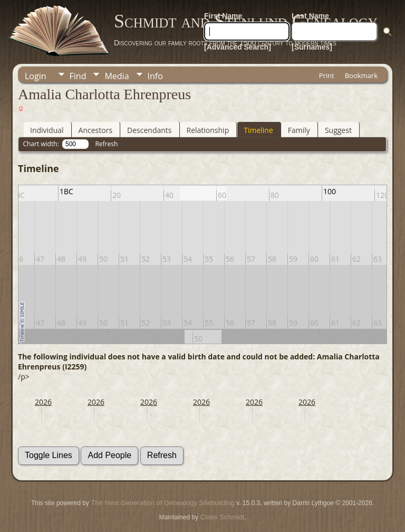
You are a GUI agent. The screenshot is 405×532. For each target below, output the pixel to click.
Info (155, 76)
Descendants (149, 130)
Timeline (258, 130)
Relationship (208, 130)
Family (299, 130)
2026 (43, 402)
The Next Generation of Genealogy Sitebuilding (162, 503)
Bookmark (361, 75)
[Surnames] (312, 47)
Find (78, 76)
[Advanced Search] (238, 47)
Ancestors (95, 130)
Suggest (338, 130)
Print (327, 75)
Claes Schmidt (222, 517)
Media (117, 76)
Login (36, 76)
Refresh (106, 144)
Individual (47, 130)
